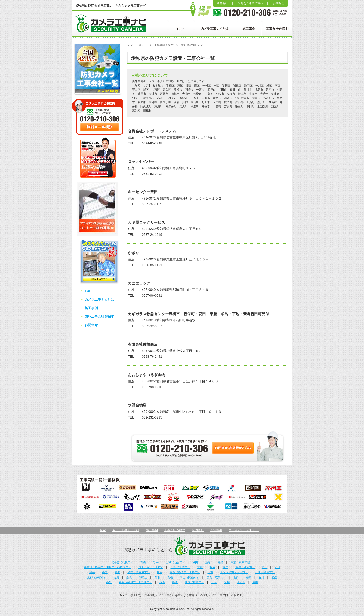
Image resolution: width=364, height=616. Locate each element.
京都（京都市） (97, 577)
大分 (214, 582)
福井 (92, 572)
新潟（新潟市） (245, 567)
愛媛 (274, 577)
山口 (236, 577)
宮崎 (227, 582)
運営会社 (222, 3)
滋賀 (117, 577)
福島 (221, 562)
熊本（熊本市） (195, 582)
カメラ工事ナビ (137, 45)
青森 (143, 562)
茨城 (200, 567)
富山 (265, 567)
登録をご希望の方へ (250, 3)
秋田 (195, 562)
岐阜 (160, 572)
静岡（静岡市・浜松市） (185, 572)
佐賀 (162, 582)
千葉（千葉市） (180, 567)
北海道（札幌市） (122, 562)
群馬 (225, 567)
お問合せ (279, 3)
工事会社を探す (164, 45)
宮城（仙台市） (175, 562)
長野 (118, 572)
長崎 (175, 582)
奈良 (129, 577)
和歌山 (143, 577)
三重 (210, 572)
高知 (109, 582)
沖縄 (255, 582)
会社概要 (216, 530)
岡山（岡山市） (190, 577)
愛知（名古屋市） (139, 572)
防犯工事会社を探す (99, 316)
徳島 (249, 577)
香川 (261, 577)
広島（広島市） (216, 577)
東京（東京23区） (242, 562)
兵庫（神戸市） (265, 572)
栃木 (213, 567)
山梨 (105, 572)
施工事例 (91, 308)
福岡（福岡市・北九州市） (136, 582)
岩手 (156, 562)
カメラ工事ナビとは (99, 299)
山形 (208, 562)
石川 (277, 567)
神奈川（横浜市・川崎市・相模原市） (107, 567)
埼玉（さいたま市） (151, 567)
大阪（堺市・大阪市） (234, 572)
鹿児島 (241, 582)
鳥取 (157, 577)
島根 (170, 577)
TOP (88, 291)
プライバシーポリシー (244, 530)
